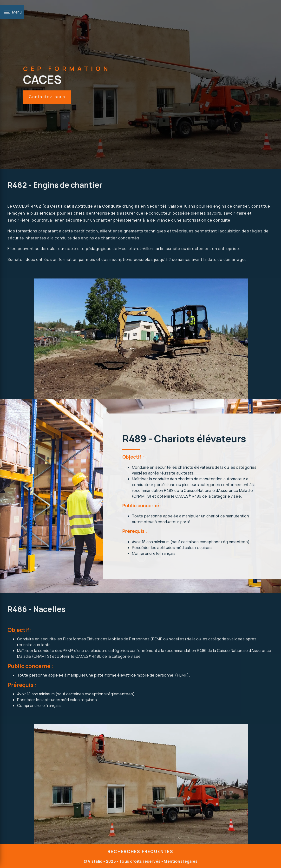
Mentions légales (180, 861)
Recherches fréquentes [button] (140, 851)
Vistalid (95, 861)
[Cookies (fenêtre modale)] (1, 865)
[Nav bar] (12, 12)
